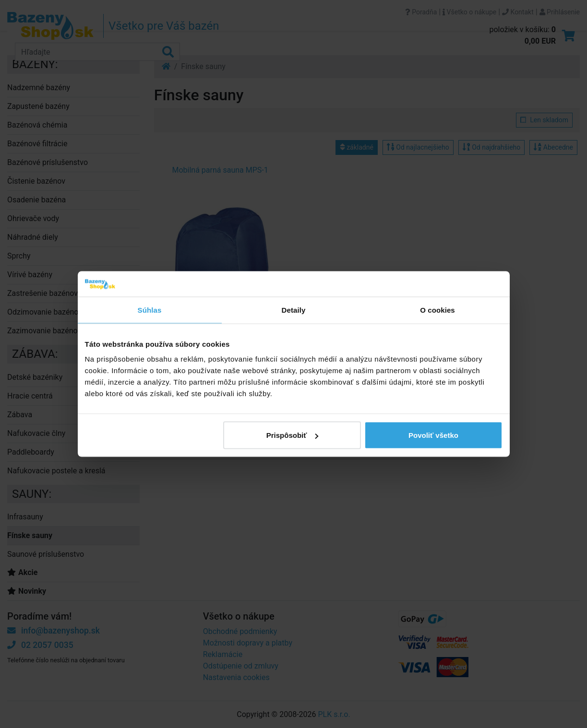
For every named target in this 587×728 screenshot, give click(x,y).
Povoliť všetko (433, 435)
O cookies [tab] (437, 310)
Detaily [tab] (294, 310)
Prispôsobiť (293, 435)
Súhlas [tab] (150, 310)
